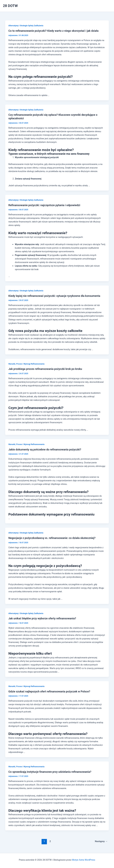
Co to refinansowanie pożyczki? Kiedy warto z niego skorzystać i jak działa (53, 31)
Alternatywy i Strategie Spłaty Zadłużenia (26, 26)
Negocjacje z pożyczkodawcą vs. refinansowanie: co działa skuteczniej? (52, 538)
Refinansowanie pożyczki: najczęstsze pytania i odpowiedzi (44, 205)
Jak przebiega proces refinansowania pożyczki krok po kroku (45, 369)
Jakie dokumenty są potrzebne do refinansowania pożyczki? (45, 449)
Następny (101, 841)
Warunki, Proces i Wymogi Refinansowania (26, 364)
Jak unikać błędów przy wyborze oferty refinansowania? (42, 618)
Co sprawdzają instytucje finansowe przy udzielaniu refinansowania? (50, 772)
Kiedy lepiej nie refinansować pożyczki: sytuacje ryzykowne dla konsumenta (54, 296)
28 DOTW (10, 6)
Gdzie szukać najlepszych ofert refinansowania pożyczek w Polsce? (49, 691)
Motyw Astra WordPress (84, 860)
